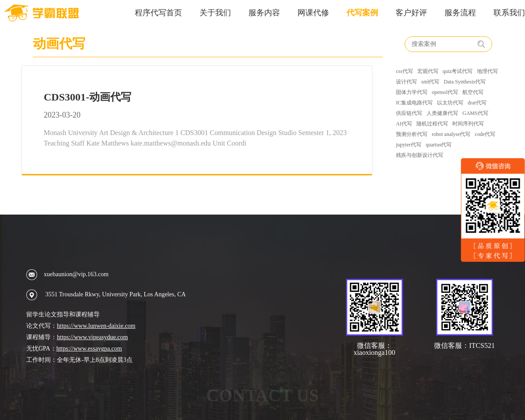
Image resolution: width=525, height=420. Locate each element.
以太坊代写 (450, 103)
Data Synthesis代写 (465, 82)
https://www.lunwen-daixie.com (96, 326)
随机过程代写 (432, 124)
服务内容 (264, 13)
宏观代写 (428, 71)
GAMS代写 (475, 113)
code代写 (485, 134)
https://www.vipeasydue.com (92, 337)
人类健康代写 (442, 113)
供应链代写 (409, 113)
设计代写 (406, 82)
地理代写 (487, 71)
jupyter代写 (409, 145)
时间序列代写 (468, 124)
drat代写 (477, 103)
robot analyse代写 (451, 134)
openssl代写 (445, 92)
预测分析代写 (412, 134)
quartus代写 (439, 145)
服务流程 (460, 13)
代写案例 (362, 13)
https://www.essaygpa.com (89, 349)
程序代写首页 (158, 13)
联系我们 (509, 13)
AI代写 (404, 124)
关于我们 (215, 13)
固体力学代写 (412, 92)
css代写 (404, 71)
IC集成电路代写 (414, 103)
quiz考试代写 (458, 71)
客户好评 (411, 13)
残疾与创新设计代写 (420, 155)
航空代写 (473, 92)
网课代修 (313, 13)
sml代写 (430, 82)
